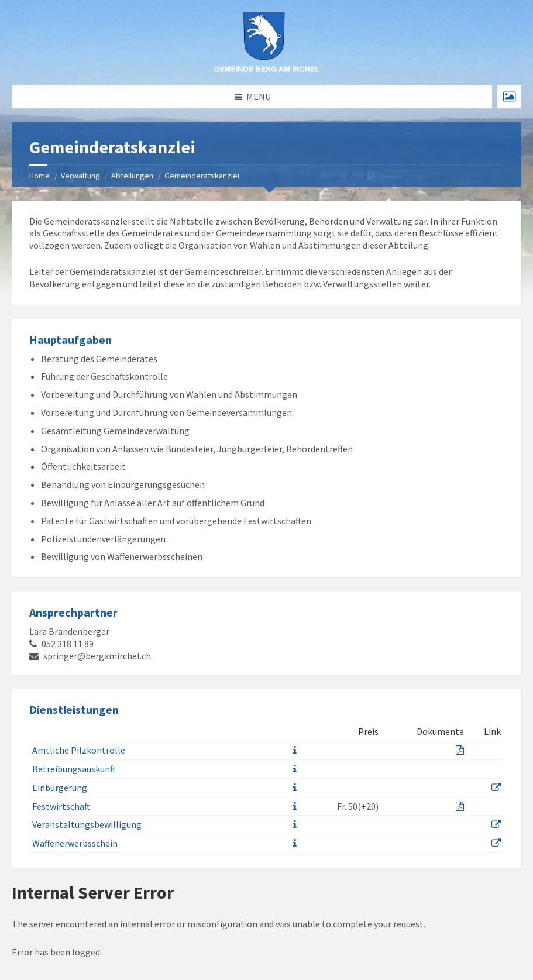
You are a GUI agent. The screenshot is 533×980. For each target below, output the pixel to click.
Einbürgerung (60, 788)
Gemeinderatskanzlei (202, 176)
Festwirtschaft (61, 806)
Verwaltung (80, 176)
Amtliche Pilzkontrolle (79, 750)
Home (39, 176)
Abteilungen (132, 176)
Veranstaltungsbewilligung (87, 824)
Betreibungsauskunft (74, 769)
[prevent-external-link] (496, 788)
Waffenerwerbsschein (75, 843)
